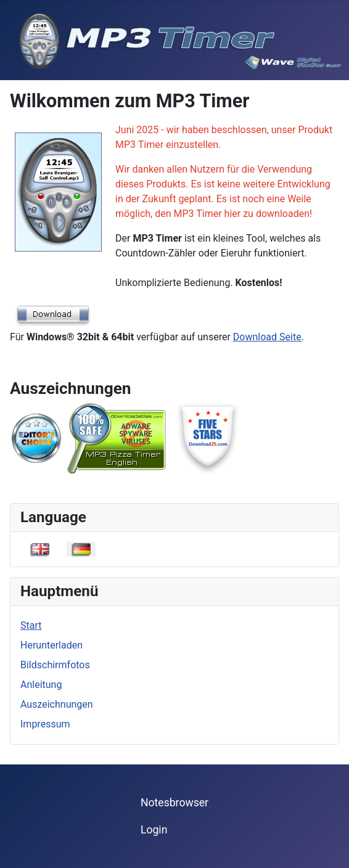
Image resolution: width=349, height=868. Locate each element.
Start (31, 625)
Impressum (45, 724)
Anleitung (41, 685)
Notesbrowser (175, 803)
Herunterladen (51, 645)
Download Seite (267, 337)
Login (154, 830)
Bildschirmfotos (55, 665)
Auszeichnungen (57, 704)
